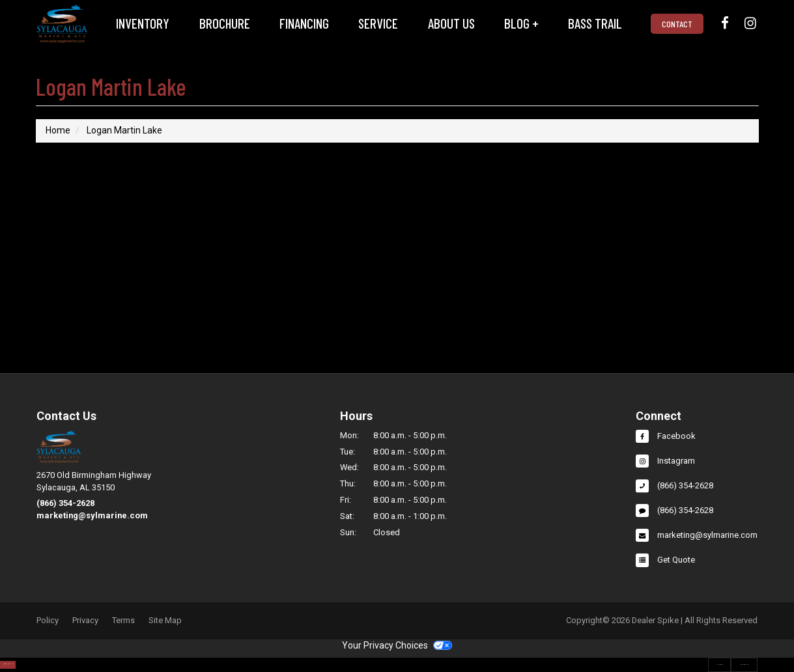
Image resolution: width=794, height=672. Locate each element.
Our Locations (717, 657)
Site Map (165, 621)
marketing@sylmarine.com (92, 515)
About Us (451, 23)
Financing (304, 23)
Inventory (143, 23)
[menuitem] (143, 24)
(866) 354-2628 (65, 503)
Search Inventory (63, 657)
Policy (48, 621)
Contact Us (634, 657)
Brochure (225, 23)
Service (378, 23)
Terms (123, 621)
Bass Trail (595, 23)
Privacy (85, 621)
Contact (677, 24)
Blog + (521, 23)
